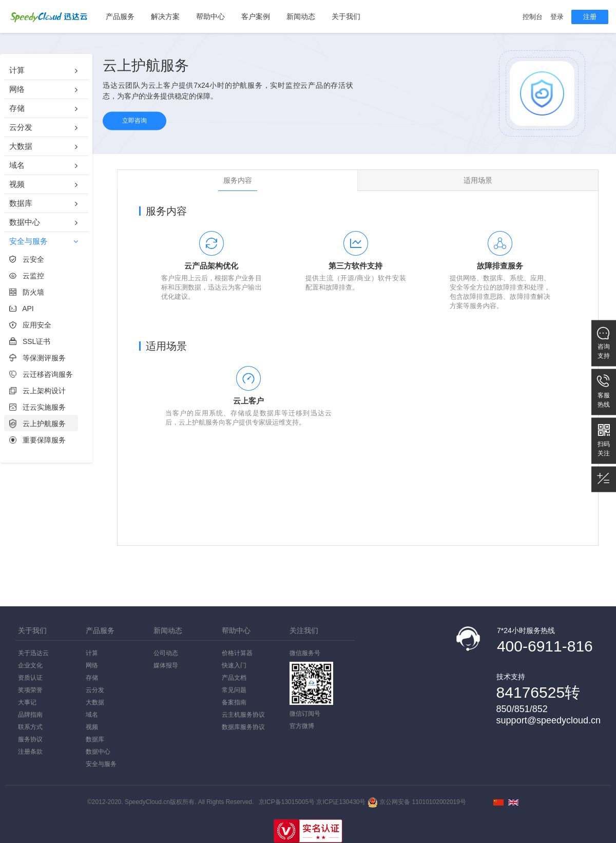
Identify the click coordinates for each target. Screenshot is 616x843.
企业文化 (30, 665)
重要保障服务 (37, 440)
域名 (92, 715)
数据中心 (98, 752)
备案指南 (234, 702)
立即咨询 (134, 121)
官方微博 (302, 726)
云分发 (95, 690)
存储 (92, 678)
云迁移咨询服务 (41, 374)
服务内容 (238, 180)
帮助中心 (210, 16)
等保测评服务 (37, 358)
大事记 (27, 702)
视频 (92, 727)
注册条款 (30, 752)
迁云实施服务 (37, 407)
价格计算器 (237, 653)
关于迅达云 (33, 653)
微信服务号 (311, 677)
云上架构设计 (37, 391)
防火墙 (27, 292)
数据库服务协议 (243, 727)
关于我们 (346, 16)
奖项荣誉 (30, 690)
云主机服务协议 (243, 715)
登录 (557, 17)
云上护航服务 (37, 424)
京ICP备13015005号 (287, 802)
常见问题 (234, 690)
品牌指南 (30, 715)
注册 (590, 17)
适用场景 (478, 180)
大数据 (95, 702)
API (22, 309)
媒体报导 (166, 665)
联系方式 (30, 727)
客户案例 (256, 16)
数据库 (95, 739)
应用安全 (30, 325)
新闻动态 (301, 16)
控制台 (533, 17)
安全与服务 (101, 764)
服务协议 (30, 739)
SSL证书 (30, 341)
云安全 (27, 259)
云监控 (27, 276)
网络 (92, 665)
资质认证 (30, 678)
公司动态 (166, 653)
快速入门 (234, 665)
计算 (92, 653)
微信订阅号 (305, 714)
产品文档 (234, 678)
